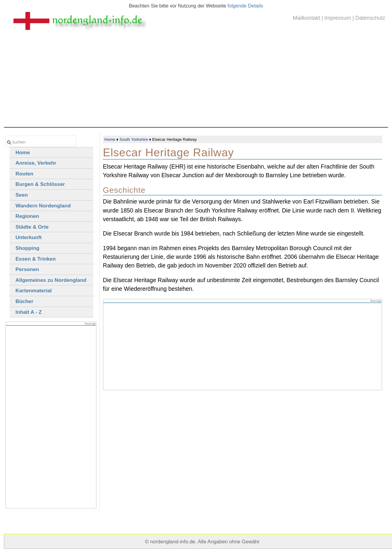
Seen (22, 195)
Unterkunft (29, 237)
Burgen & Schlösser (40, 184)
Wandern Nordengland (43, 206)
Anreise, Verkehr (36, 163)
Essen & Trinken (36, 259)
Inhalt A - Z (29, 312)
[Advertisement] (196, 82)
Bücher (25, 301)
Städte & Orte (32, 227)
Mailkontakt (306, 18)
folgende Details (245, 6)
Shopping (28, 248)
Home (110, 139)
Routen (25, 174)
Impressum (338, 18)
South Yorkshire (134, 139)
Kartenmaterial (34, 290)
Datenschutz (370, 18)
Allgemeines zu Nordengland (51, 280)
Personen (27, 269)
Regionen (27, 216)
